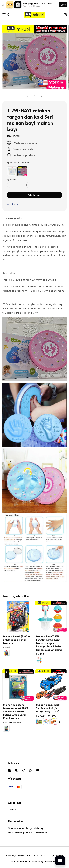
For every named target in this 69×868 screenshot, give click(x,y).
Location (13, 809)
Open (63, 5)
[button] (4, 15)
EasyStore (58, 856)
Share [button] (12, 204)
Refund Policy (52, 861)
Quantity (11, 180)
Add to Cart (35, 195)
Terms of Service (19, 861)
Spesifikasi (18, 163)
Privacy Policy (36, 861)
